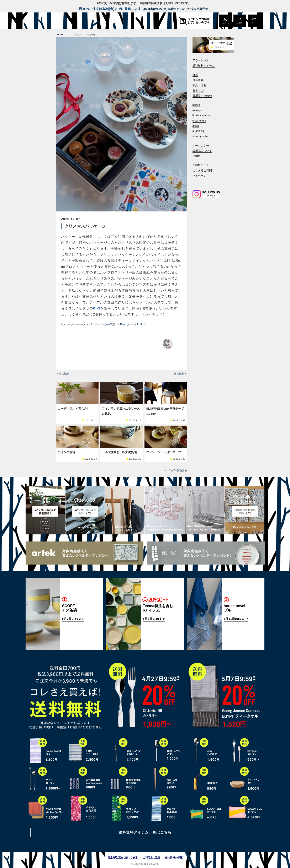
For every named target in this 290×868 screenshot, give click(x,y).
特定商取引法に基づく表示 (123, 858)
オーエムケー (201, 145)
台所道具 (198, 80)
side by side (200, 136)
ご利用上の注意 (151, 858)
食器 (195, 75)
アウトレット (201, 60)
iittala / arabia (201, 115)
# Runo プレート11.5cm (131, 324)
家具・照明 (199, 85)
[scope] (60, 21)
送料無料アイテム (204, 66)
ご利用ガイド (201, 165)
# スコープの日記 (105, 324)
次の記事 (64, 374)
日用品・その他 (202, 96)
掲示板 (197, 156)
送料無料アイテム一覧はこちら (145, 832)
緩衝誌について (202, 151)
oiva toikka (199, 121)
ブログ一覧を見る (177, 470)
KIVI (97, 308)
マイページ (199, 176)
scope (196, 105)
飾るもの (198, 90)
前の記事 (179, 374)
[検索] (195, 181)
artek (196, 126)
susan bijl (199, 131)
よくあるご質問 (202, 170)
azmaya (197, 110)
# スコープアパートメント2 (77, 324)
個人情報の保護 (174, 858)
